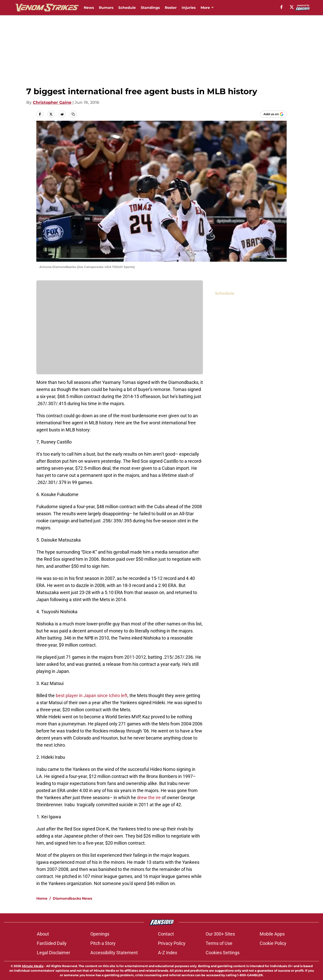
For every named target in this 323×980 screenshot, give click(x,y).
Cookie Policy (273, 943)
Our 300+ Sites (220, 934)
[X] (292, 7)
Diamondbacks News (72, 898)
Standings (150, 8)
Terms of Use (219, 943)
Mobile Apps (272, 934)
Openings (100, 934)
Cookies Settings (223, 953)
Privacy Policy (172, 943)
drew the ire (149, 798)
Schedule (127, 8)
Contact (166, 934)
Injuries (189, 8)
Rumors (106, 8)
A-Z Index (168, 953)
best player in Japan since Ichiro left (92, 695)
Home (42, 898)
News (89, 8)
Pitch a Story (103, 943)
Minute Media (33, 966)
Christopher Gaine (52, 102)
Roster (171, 8)
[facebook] (281, 7)
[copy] (73, 114)
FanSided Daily (52, 943)
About (43, 934)
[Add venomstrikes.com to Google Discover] (273, 114)
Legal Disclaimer (53, 953)
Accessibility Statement (114, 953)
